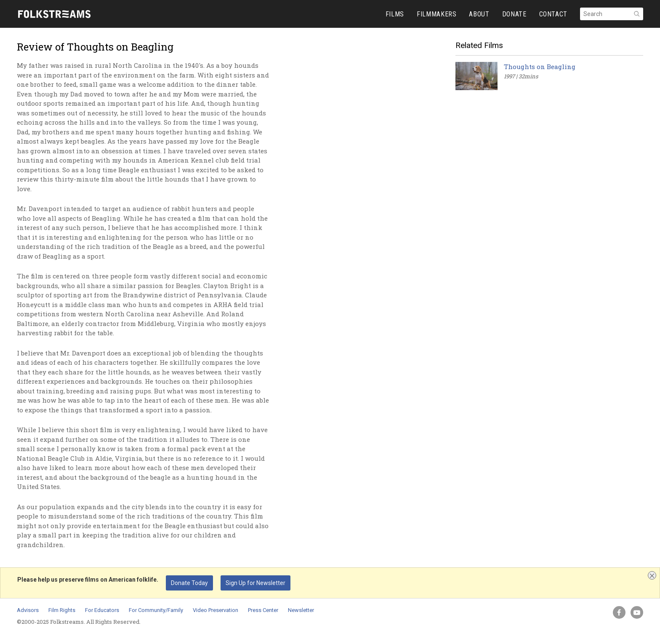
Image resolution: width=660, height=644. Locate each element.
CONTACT (553, 14)
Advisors (28, 610)
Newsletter (301, 610)
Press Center (263, 610)
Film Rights (62, 610)
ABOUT (479, 14)
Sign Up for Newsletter (255, 583)
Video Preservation (216, 610)
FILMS (395, 14)
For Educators (102, 610)
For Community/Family (156, 610)
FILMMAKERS (436, 14)
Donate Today (189, 583)
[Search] (612, 14)
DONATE (514, 14)
